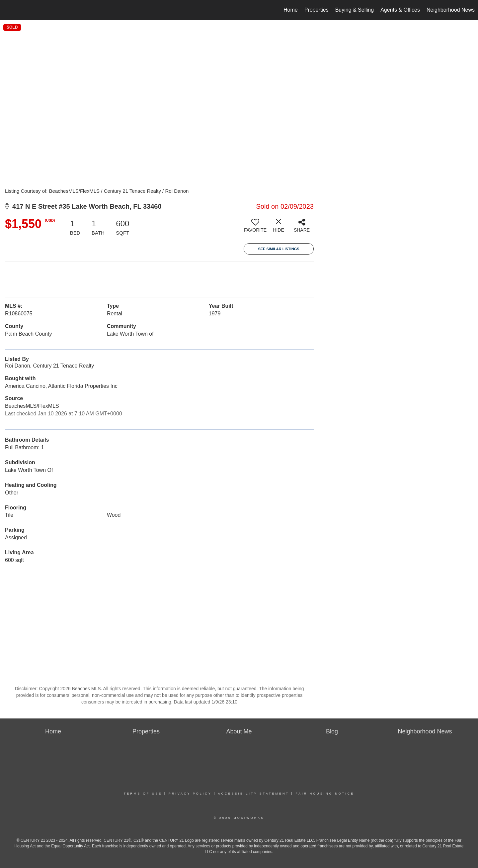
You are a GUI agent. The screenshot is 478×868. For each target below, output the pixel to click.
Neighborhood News (451, 10)
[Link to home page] (8, 10)
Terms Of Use (143, 794)
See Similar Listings (279, 249)
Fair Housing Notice (325, 794)
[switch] (255, 228)
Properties (317, 10)
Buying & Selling (355, 10)
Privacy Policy (190, 794)
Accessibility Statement (254, 794)
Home (291, 10)
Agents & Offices (400, 10)
